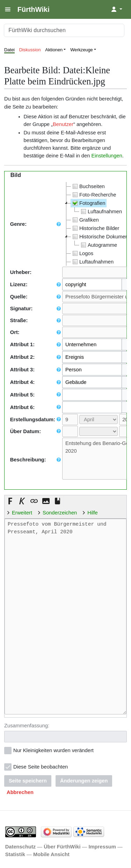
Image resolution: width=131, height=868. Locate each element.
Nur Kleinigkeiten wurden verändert (53, 750)
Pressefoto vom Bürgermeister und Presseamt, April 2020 (65, 617)
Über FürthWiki (62, 846)
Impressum (102, 846)
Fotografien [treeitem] (88, 203)
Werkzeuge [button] (82, 50)
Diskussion (30, 50)
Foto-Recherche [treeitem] (94, 195)
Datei (9, 50)
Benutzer (63, 124)
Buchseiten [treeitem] (88, 186)
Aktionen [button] (54, 50)
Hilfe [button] (92, 513)
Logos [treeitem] (82, 253)
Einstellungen (107, 156)
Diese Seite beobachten (41, 766)
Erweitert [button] (22, 513)
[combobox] (92, 284)
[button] (10, 501)
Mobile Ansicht (51, 854)
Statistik (15, 854)
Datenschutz (21, 846)
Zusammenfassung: (27, 725)
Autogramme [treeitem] (98, 245)
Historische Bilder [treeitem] (95, 228)
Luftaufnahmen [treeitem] (101, 212)
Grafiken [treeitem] (85, 220)
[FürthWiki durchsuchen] (64, 30)
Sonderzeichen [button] (60, 513)
